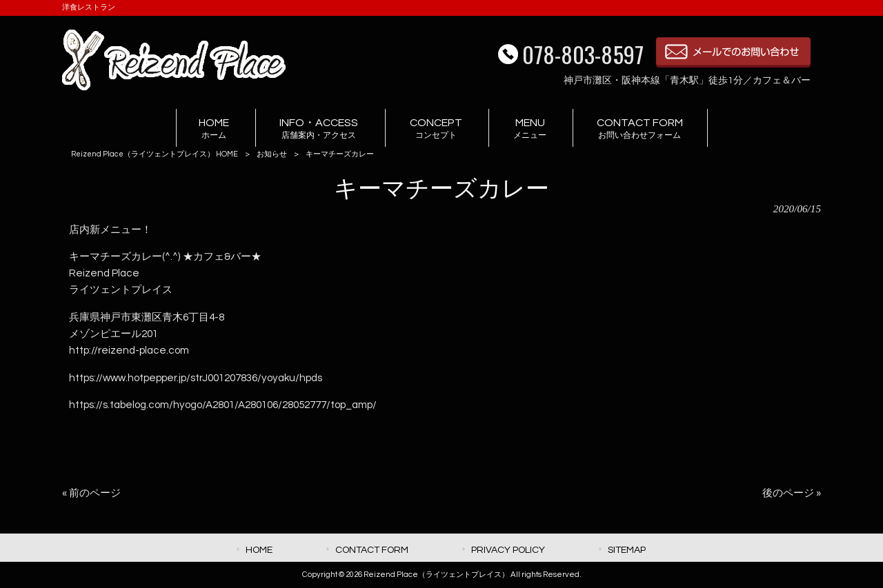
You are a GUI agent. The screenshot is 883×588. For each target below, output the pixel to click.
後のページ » (792, 493)
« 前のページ (91, 493)
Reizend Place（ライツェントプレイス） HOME (155, 154)
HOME (259, 550)
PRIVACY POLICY (508, 550)
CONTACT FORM (372, 550)
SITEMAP (627, 550)
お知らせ (272, 154)
